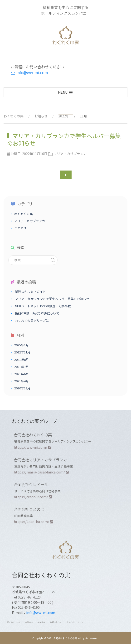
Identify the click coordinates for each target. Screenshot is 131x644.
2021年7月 (22, 367)
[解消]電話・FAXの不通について (37, 313)
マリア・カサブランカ (30, 221)
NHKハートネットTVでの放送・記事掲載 (43, 306)
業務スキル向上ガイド (30, 292)
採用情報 (41, 622)
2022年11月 (22, 352)
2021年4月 (22, 381)
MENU (65, 92)
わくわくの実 (24, 214)
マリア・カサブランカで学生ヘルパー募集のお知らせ (64, 139)
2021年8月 (22, 360)
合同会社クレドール (31, 484)
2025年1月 (22, 345)
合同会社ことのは (29, 509)
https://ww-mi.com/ (32, 447)
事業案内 (29, 622)
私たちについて (14, 622)
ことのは (20, 228)
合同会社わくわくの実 (33, 435)
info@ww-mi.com (29, 72)
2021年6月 (22, 374)
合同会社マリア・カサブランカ (40, 460)
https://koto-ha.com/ (33, 521)
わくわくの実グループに (32, 320)
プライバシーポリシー (76, 622)
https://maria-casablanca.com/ (41, 472)
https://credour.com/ (33, 497)
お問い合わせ (56, 622)
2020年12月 (22, 388)
